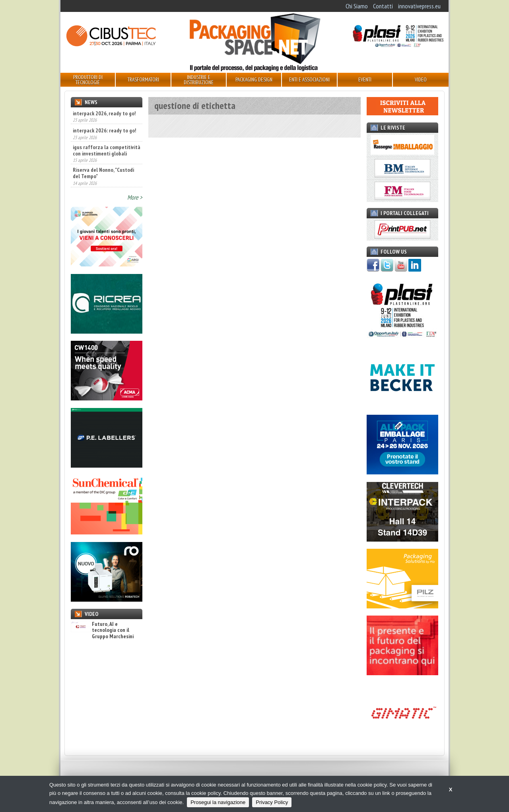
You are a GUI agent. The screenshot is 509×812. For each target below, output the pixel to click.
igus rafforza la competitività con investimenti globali (107, 150)
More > (135, 197)
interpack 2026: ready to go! (104, 130)
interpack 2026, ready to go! (104, 113)
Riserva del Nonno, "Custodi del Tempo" (103, 173)
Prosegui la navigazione (218, 802)
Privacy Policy (272, 802)
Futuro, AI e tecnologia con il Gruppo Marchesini (102, 630)
